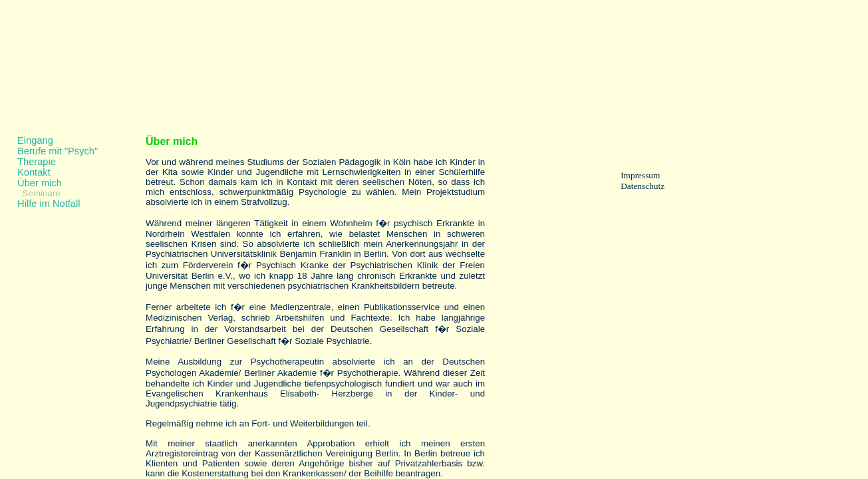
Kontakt (34, 172)
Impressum (640, 175)
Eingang (35, 140)
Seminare (42, 193)
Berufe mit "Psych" (58, 151)
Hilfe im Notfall (49, 204)
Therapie (37, 162)
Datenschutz (643, 186)
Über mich (40, 183)
